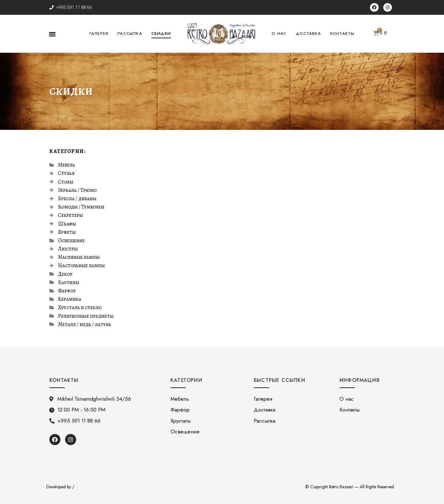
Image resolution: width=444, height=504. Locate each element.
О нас (279, 33)
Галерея (99, 33)
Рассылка (130, 33)
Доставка (308, 33)
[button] (52, 34)
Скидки (161, 33)
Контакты (342, 33)
